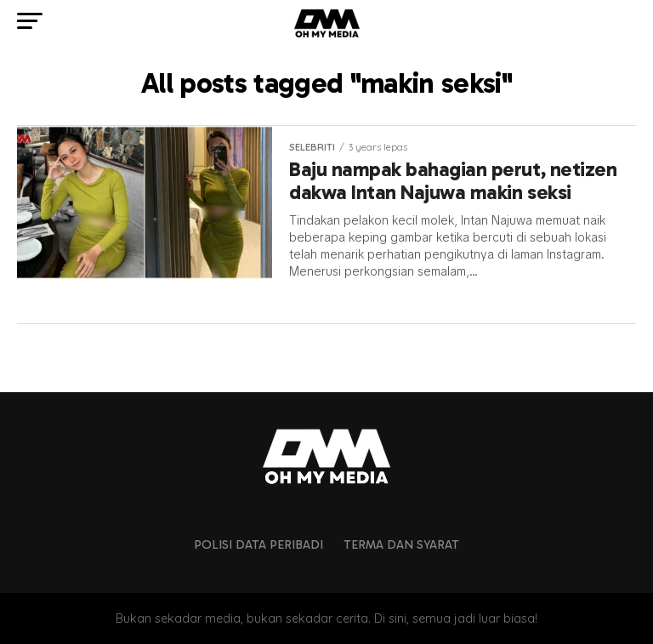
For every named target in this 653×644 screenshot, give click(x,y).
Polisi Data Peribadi (258, 544)
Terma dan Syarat (401, 544)
